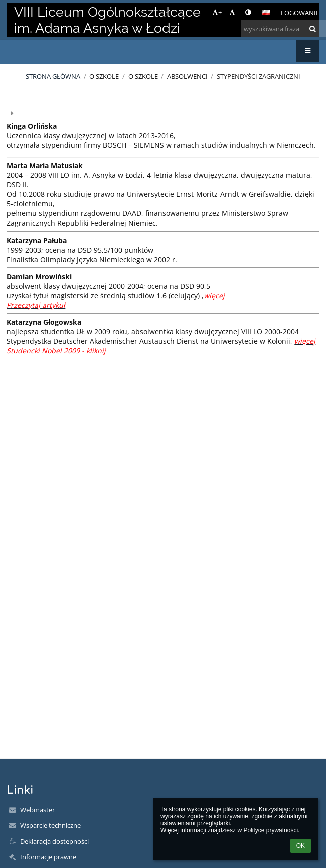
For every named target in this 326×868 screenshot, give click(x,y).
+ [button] (217, 12)
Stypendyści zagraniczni (259, 76)
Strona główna (53, 76)
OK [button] (301, 846)
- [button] (233, 12)
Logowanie (300, 13)
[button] (266, 13)
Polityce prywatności (271, 830)
